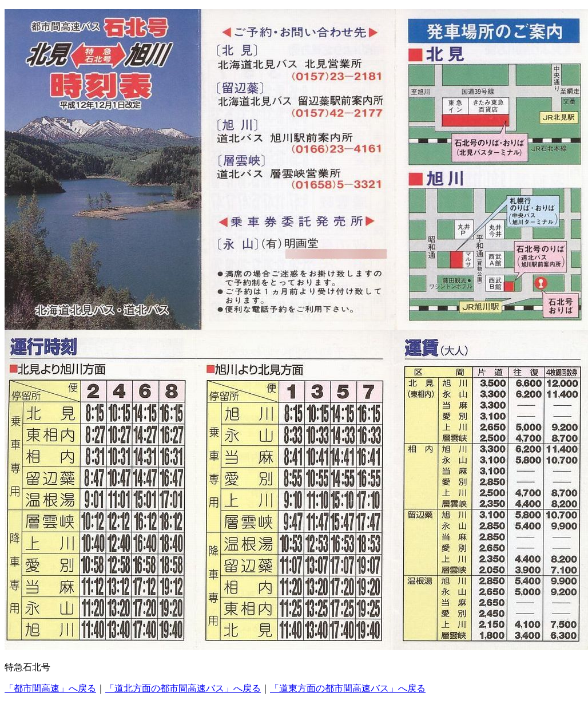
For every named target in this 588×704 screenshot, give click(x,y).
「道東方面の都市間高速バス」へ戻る (348, 688)
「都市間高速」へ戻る (50, 688)
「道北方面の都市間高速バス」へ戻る (183, 688)
